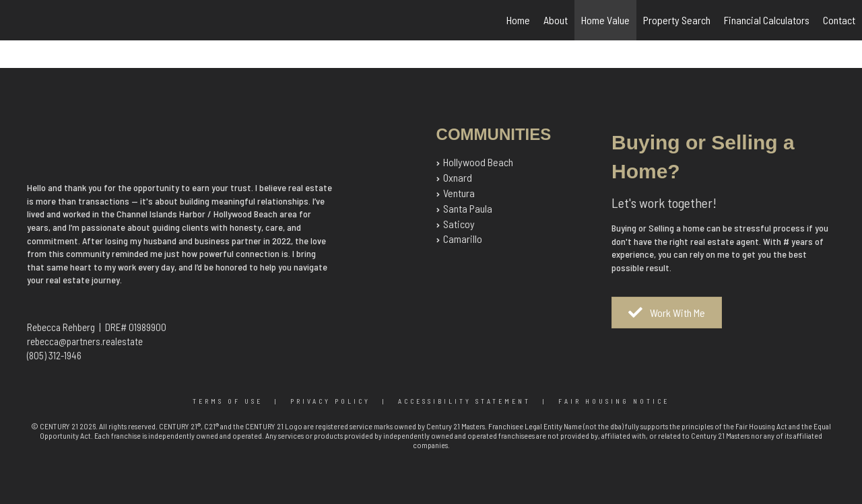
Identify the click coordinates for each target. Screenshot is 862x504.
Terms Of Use (228, 401)
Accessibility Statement (464, 401)
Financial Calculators (767, 20)
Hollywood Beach (478, 162)
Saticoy (459, 224)
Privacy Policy (330, 401)
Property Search (677, 20)
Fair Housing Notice (614, 401)
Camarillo (463, 239)
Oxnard (458, 177)
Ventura (459, 193)
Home (518, 20)
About (556, 20)
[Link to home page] (17, 20)
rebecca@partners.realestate (85, 341)
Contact (839, 20)
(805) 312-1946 (54, 355)
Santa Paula (468, 208)
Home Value (605, 20)
